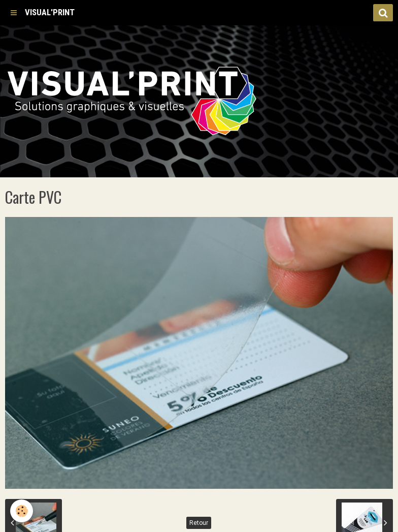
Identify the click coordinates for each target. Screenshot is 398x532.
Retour (199, 523)
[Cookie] (22, 511)
